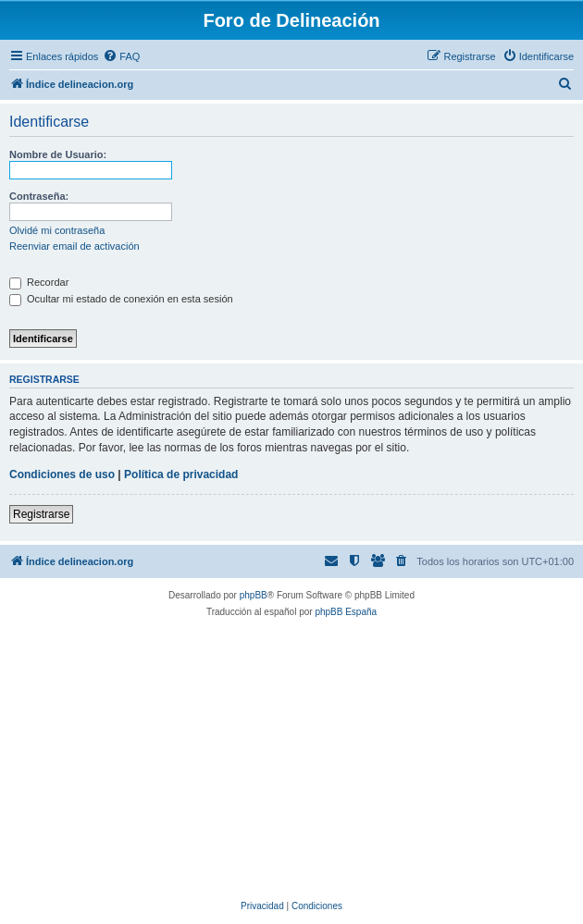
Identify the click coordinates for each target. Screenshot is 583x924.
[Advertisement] (298, 759)
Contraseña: (39, 196)
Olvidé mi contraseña (57, 230)
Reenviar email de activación (74, 246)
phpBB (254, 595)
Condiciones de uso (62, 474)
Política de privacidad (181, 474)
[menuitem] (121, 56)
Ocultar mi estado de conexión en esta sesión (121, 299)
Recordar (39, 282)
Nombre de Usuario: (58, 154)
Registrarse (41, 514)
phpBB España (346, 612)
